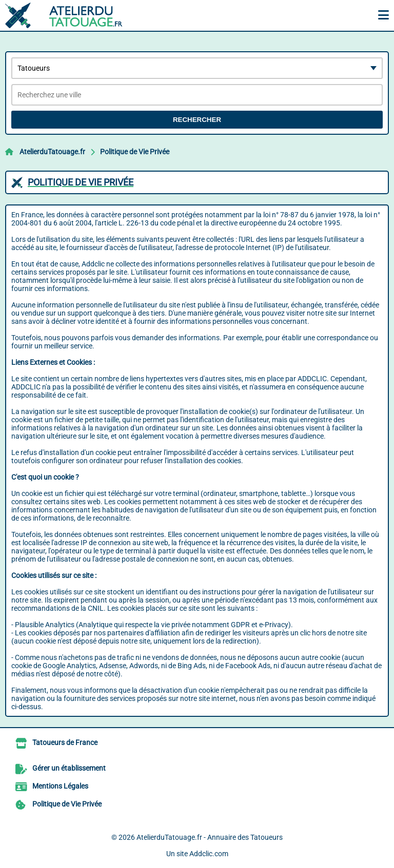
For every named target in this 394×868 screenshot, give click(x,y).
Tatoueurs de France (65, 742)
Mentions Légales (60, 786)
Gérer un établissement (69, 768)
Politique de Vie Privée (135, 152)
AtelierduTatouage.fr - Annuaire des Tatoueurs (210, 837)
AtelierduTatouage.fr (52, 152)
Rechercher (197, 120)
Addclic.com (209, 854)
